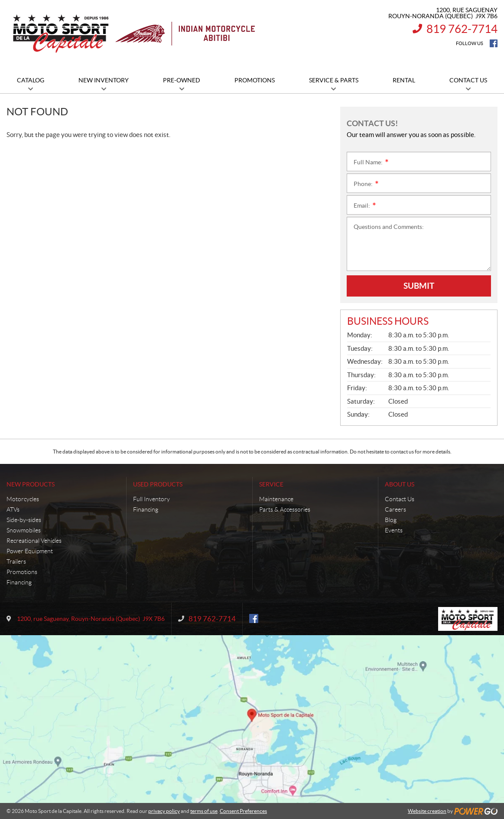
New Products (31, 484)
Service (271, 484)
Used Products (158, 484)
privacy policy (164, 811)
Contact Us (400, 499)
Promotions (22, 572)
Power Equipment (30, 551)
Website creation (427, 811)
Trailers (16, 561)
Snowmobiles (24, 530)
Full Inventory (151, 499)
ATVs (13, 509)
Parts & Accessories (285, 509)
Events (394, 530)
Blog (391, 520)
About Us (400, 484)
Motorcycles (23, 499)
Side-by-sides (24, 520)
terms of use (204, 811)
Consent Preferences (243, 811)
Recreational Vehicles (34, 541)
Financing (19, 582)
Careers (395, 509)
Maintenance (276, 499)
